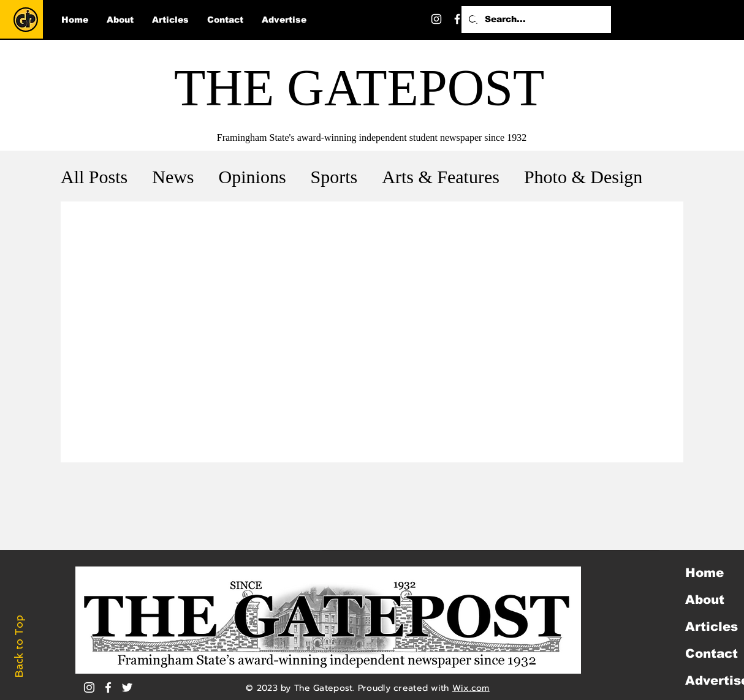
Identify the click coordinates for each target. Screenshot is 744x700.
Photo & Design (583, 177)
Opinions (252, 177)
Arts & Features (441, 177)
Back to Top (19, 646)
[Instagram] (436, 19)
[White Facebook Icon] (108, 687)
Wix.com (471, 688)
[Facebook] (457, 19)
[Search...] (535, 20)
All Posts (94, 177)
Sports (334, 177)
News (173, 177)
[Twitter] (478, 19)
